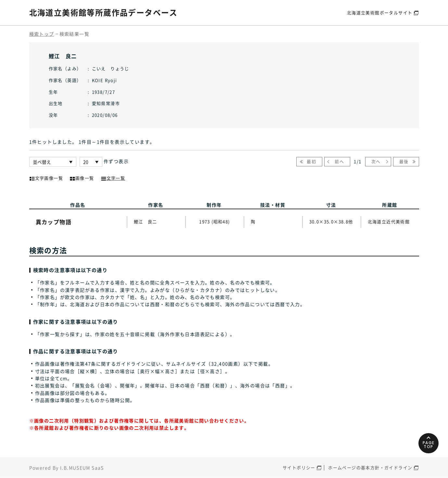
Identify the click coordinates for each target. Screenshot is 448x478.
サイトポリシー (299, 468)
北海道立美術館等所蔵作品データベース (103, 12)
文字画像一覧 (46, 177)
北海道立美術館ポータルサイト (380, 13)
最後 (404, 161)
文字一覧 (113, 177)
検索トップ (42, 34)
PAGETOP (428, 443)
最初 (311, 161)
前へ (339, 161)
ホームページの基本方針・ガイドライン (370, 468)
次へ (376, 161)
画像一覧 (82, 177)
